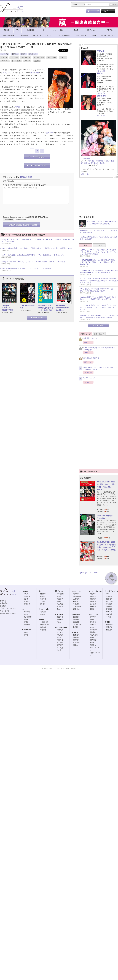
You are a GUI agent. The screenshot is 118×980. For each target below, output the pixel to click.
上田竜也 (60, 620)
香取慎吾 (109, 604)
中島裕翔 (60, 635)
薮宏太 (59, 650)
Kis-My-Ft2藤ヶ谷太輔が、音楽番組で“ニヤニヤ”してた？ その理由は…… (28, 268)
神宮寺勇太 (94, 635)
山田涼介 (60, 630)
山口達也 (27, 596)
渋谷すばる (61, 594)
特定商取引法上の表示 (8, 613)
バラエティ (5, 61)
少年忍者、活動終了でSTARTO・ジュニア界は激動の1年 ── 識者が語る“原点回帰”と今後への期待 (99, 317)
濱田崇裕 (93, 607)
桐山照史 (93, 596)
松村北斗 (93, 625)
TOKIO (25, 591)
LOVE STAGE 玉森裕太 (27, 307)
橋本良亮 (76, 635)
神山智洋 (93, 602)
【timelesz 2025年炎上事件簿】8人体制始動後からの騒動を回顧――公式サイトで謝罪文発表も (99, 272)
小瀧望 (92, 609)
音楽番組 (37, 61)
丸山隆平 (60, 599)
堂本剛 (26, 635)
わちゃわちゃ (26, 58)
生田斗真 (109, 612)
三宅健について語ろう (89, 359)
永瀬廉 (92, 643)
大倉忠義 (60, 604)
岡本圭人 (60, 638)
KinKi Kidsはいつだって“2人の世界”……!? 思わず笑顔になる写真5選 (99, 232)
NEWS (41, 619)
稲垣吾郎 (109, 599)
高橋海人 (93, 645)
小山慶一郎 (44, 622)
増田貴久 (43, 627)
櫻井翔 (42, 604)
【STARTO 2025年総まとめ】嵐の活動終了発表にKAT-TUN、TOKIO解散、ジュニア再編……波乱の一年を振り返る (98, 262)
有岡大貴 (60, 640)
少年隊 (107, 622)
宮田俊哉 (50, 133)
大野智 (42, 602)
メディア (27, 61)
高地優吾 (93, 622)
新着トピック (99, 334)
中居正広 (109, 594)
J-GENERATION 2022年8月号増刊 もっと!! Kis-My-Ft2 (46, 308)
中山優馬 (109, 607)
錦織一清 (109, 625)
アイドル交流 (52, 58)
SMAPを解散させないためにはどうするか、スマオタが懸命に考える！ (98, 369)
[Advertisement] (98, 198)
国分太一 (27, 599)
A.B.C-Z (75, 632)
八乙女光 (60, 648)
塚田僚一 (76, 645)
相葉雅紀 (43, 594)
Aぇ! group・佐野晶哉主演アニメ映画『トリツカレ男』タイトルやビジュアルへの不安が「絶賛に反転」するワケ (99, 307)
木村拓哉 (109, 596)
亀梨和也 (60, 617)
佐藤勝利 (76, 617)
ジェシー (93, 627)
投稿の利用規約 (26, 177)
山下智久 (109, 614)
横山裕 (59, 609)
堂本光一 (27, 632)
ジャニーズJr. (94, 614)
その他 (109, 617)
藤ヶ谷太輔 (33, 54)
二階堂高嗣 (99, 161)
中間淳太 (93, 599)
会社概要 (3, 606)
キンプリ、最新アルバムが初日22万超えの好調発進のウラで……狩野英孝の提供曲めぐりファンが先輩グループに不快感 (99, 281)
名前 (4, 181)
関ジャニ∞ (59, 591)
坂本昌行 (27, 612)
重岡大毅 (93, 594)
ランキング (99, 245)
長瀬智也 (27, 604)
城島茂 (26, 594)
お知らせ (3, 601)
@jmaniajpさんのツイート (89, 573)
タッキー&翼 (44, 609)
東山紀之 (109, 627)
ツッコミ (63, 58)
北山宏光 (103, 163)
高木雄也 (60, 643)
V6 (23, 609)
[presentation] (23, 208)
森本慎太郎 (94, 630)
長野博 (26, 614)
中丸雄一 (60, 622)
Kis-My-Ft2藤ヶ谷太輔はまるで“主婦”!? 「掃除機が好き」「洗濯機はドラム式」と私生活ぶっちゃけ (37, 248)
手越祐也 (43, 630)
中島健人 (76, 620)
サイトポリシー (6, 611)
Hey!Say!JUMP (61, 627)
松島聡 (76, 627)
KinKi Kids (27, 630)
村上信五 (60, 607)
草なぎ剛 (109, 602)
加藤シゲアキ (45, 625)
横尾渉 (23, 54)
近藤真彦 (109, 609)
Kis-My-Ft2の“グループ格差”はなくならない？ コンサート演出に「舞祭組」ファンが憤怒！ (34, 262)
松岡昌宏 (27, 602)
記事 (49, 12)
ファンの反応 (16, 61)
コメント (6, 185)
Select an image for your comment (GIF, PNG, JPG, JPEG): (25, 217)
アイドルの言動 (39, 58)
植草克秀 (109, 630)
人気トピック (86, 334)
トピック (63, 12)
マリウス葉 (77, 625)
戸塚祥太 (76, 638)
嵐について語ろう (87, 379)
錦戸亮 (59, 596)
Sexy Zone (76, 614)
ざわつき (4, 58)
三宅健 (26, 622)
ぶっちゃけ (14, 58)
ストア (34, 12)
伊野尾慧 (60, 645)
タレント (77, 12)
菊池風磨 (76, 622)
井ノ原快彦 (28, 617)
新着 (86, 245)
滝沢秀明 (43, 612)
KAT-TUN (59, 614)
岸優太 (92, 637)
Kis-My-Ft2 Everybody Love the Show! (63, 308)
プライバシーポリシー (8, 608)
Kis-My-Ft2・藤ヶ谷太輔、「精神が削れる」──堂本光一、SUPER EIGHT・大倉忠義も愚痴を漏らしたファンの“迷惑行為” (38, 241)
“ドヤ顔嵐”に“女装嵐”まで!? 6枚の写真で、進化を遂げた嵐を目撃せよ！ (102, 223)
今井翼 (42, 614)
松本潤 (42, 596)
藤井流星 (93, 604)
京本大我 (93, 617)
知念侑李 (60, 632)
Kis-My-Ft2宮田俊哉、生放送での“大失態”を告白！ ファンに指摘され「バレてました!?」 (33, 255)
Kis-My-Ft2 (5, 54)
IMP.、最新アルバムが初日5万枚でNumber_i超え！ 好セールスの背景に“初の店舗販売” (99, 290)
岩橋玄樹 (93, 632)
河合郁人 (76, 640)
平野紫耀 (93, 640)
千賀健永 (15, 54)
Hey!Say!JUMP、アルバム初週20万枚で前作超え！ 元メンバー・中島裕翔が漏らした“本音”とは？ (99, 298)
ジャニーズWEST (95, 591)
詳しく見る (102, 71)
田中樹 (92, 620)
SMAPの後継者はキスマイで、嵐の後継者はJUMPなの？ (97, 349)
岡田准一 (27, 625)
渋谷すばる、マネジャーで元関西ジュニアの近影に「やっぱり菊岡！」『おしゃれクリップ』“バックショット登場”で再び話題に (98, 252)
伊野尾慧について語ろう (90, 339)
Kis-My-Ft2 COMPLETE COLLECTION (7, 308)
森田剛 (26, 620)
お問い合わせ (5, 603)
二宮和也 (43, 599)
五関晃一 (76, 643)
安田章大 (60, 602)
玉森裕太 (87, 163)
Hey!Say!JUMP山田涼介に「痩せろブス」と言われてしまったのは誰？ (99, 238)
